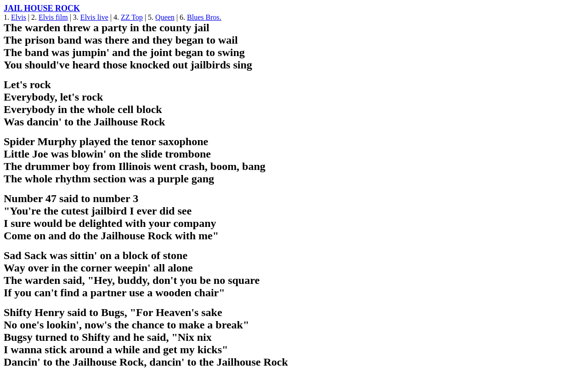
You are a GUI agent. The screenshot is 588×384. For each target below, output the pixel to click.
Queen (165, 17)
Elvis (19, 17)
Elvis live (94, 17)
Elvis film (53, 17)
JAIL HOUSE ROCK (42, 8)
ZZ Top (132, 17)
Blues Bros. (204, 17)
